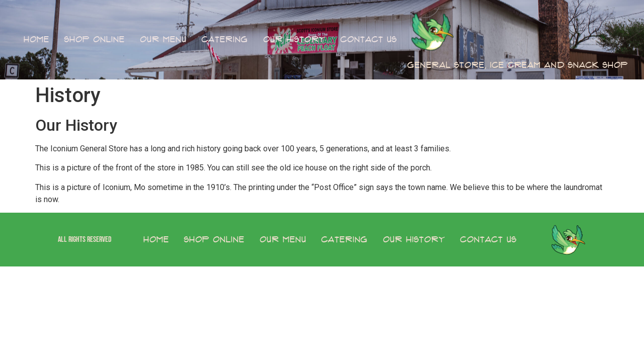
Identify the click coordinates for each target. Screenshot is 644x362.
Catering (225, 39)
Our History (294, 39)
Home (36, 39)
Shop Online (95, 39)
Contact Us (369, 39)
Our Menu (163, 39)
